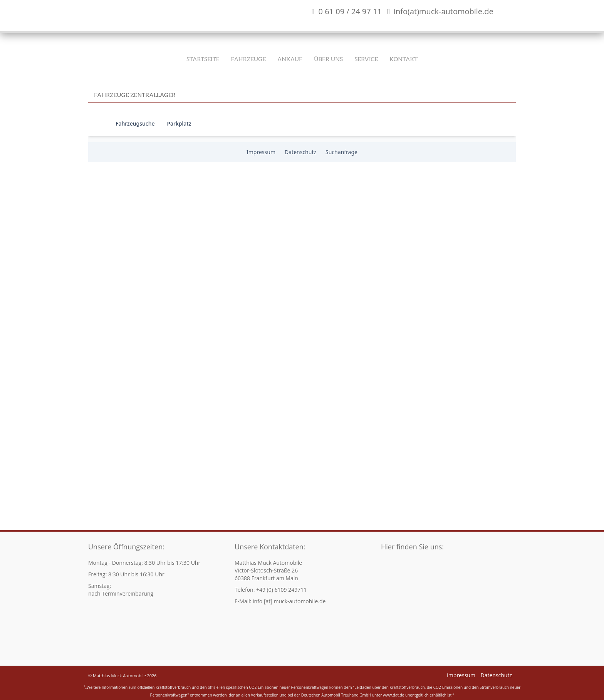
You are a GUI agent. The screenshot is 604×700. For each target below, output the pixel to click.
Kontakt (404, 59)
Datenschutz (496, 675)
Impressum (461, 675)
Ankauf (290, 59)
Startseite (203, 59)
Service (366, 59)
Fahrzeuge (248, 59)
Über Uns (328, 59)
